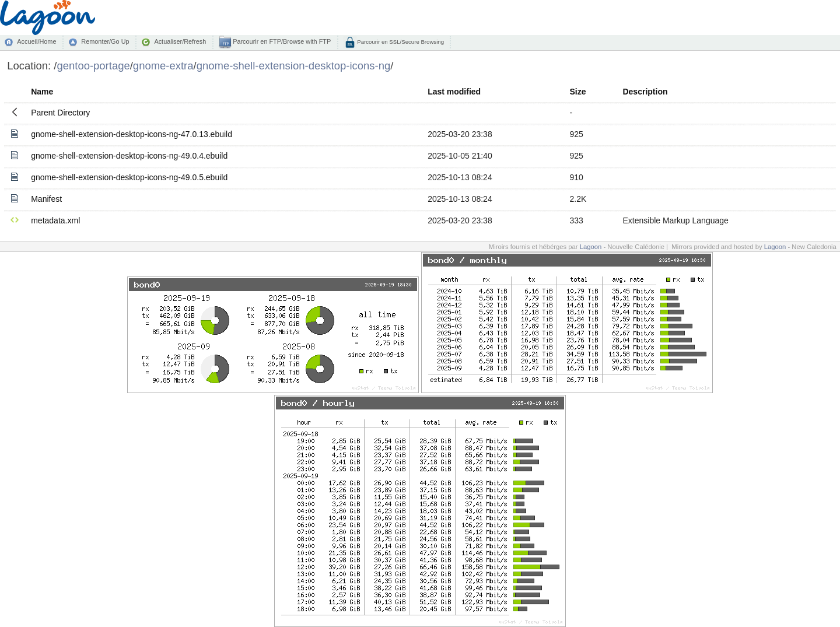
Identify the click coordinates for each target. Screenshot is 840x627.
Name (42, 92)
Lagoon (591, 247)
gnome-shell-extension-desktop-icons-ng (294, 66)
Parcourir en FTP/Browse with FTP (281, 41)
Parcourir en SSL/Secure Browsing (400, 42)
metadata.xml (55, 220)
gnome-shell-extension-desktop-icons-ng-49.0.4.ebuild (129, 156)
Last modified (454, 92)
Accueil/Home (36, 41)
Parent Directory (60, 113)
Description (645, 92)
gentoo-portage (93, 66)
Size (577, 92)
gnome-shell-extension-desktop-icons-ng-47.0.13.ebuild (132, 134)
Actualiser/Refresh (180, 41)
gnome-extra (163, 66)
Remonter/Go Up (105, 41)
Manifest (46, 199)
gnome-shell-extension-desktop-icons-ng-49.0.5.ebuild (129, 177)
